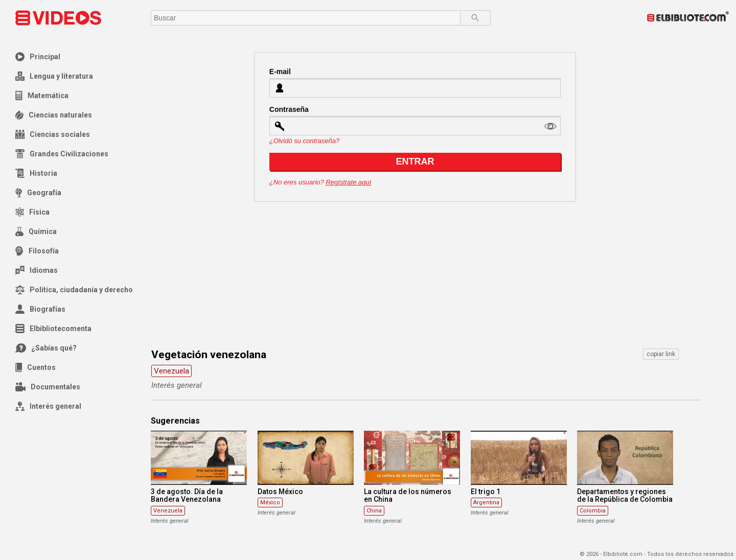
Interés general (48, 406)
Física (32, 212)
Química (36, 231)
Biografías (40, 309)
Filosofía (37, 251)
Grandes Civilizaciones (62, 154)
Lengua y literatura (54, 76)
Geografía (38, 193)
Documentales (48, 387)
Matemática (42, 96)
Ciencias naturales (54, 115)
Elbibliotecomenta (53, 329)
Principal (38, 57)
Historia (36, 173)
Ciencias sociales (53, 134)
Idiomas (37, 270)
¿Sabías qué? (46, 348)
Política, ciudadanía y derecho (74, 290)
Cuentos (36, 367)
